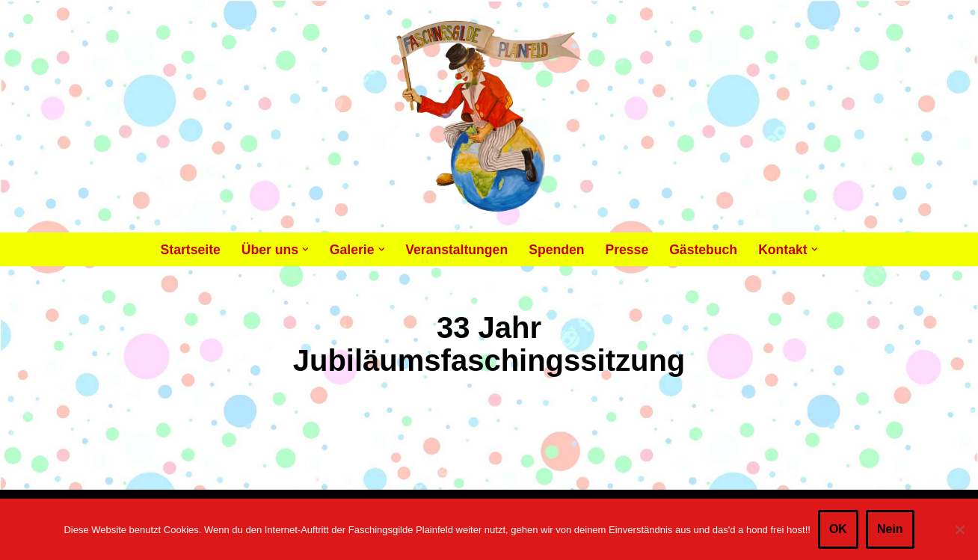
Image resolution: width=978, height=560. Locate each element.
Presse (627, 250)
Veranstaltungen (456, 250)
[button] (305, 249)
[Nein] (959, 529)
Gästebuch (703, 250)
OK (838, 529)
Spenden (556, 250)
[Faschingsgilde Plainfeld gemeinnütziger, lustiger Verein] (489, 116)
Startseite (191, 250)
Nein (890, 529)
